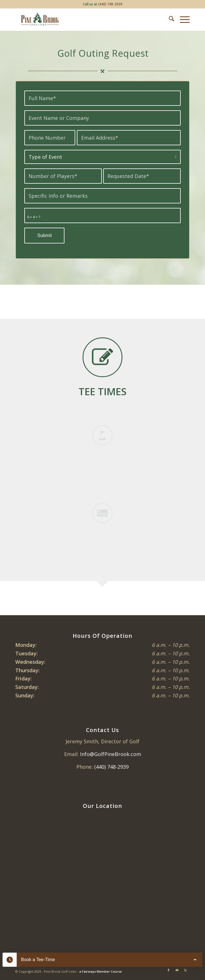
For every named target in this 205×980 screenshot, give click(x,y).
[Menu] (182, 19)
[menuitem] (169, 19)
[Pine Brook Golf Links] (85, 19)
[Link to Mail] (177, 970)
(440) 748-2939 (110, 4)
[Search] (169, 19)
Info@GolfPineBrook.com (111, 754)
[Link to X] (185, 970)
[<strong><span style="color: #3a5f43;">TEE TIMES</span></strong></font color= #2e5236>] (103, 391)
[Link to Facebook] (169, 970)
